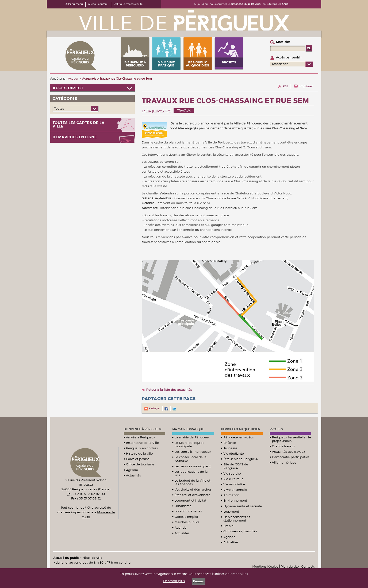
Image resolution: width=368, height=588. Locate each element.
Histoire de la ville (139, 453)
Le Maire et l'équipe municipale (190, 444)
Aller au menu (74, 4)
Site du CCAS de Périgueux (236, 466)
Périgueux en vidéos (239, 437)
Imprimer (306, 86)
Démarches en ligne (75, 137)
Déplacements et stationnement (237, 519)
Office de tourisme (140, 464)
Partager (152, 408)
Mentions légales (265, 566)
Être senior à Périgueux (241, 459)
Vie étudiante (234, 453)
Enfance (230, 443)
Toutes (59, 108)
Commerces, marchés (240, 531)
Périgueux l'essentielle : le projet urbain (291, 439)
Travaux (184, 110)
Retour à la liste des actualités (169, 390)
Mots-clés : (284, 42)
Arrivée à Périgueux (141, 437)
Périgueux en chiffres (142, 448)
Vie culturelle (233, 479)
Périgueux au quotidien (241, 429)
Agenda (132, 470)
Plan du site (290, 566)
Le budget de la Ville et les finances (192, 482)
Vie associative (234, 484)
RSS (286, 86)
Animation (231, 495)
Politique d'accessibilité (128, 4)
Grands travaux (284, 446)
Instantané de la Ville (142, 443)
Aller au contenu (98, 4)
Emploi (229, 526)
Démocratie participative (291, 457)
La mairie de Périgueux (192, 437)
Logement (231, 511)
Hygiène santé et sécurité (243, 506)
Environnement (235, 500)
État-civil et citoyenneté (192, 495)
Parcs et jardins (138, 459)
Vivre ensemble (235, 490)
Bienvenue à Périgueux (143, 429)
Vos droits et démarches (193, 489)
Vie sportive (232, 473)
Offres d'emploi (186, 517)
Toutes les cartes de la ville (79, 125)
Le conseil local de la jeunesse (191, 459)
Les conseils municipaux (193, 452)
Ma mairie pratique (188, 429)
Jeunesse (230, 448)
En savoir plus (174, 581)
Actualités (133, 475)
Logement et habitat (190, 500)
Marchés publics (187, 522)
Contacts (308, 566)
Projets (276, 429)
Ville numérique (284, 462)
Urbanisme (183, 506)
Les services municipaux (193, 466)
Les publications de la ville (191, 473)
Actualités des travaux (289, 452)
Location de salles (188, 511)
